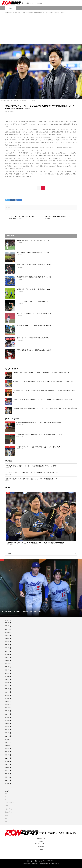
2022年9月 (8, 749)
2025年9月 (8, 635)
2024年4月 (8, 689)
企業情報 (41, 849)
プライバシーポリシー (41, 844)
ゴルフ (7, 793)
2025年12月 (8, 626)
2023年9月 (8, 711)
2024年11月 (8, 667)
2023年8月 (8, 714)
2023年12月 (8, 701)
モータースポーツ (10, 803)
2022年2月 (8, 771)
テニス (7, 800)
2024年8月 (8, 676)
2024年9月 (8, 673)
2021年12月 (8, 777)
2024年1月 (8, 698)
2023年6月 (8, 720)
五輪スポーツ (8, 812)
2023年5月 (8, 724)
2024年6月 (8, 683)
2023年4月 (8, 727)
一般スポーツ (8, 809)
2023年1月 (8, 736)
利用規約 (41, 841)
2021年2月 (8, 780)
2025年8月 (8, 639)
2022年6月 (8, 758)
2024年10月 (8, 670)
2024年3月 (8, 692)
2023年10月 (8, 708)
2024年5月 (8, 686)
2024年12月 (8, 664)
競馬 (6, 818)
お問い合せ (41, 847)
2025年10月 (8, 632)
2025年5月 (8, 648)
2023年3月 (8, 730)
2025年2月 (8, 657)
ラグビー (7, 806)
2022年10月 (8, 746)
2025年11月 (8, 629)
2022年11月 (8, 742)
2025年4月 (8, 651)
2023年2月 (8, 733)
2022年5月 (8, 761)
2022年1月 (8, 774)
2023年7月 (8, 717)
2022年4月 (8, 764)
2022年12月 (8, 739)
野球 (10, 8)
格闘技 (7, 815)
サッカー (7, 796)
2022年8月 (8, 752)
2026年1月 (8, 623)
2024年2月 (8, 695)
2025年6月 (8, 645)
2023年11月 (8, 705)
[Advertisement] (41, 30)
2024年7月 (8, 679)
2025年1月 (8, 661)
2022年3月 (8, 768)
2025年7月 (8, 642)
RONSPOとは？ (41, 838)
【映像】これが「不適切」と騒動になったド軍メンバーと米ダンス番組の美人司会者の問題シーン (42, 373)
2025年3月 (8, 654)
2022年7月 (8, 755)
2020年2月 (8, 783)
